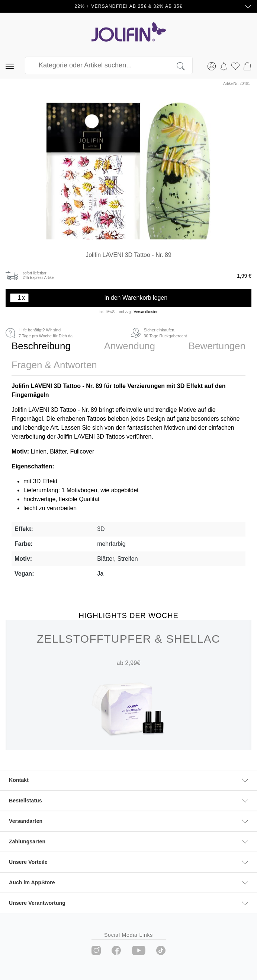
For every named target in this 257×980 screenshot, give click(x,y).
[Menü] (10, 65)
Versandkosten (146, 312)
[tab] (41, 346)
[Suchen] (185, 65)
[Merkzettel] (235, 65)
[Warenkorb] (247, 65)
